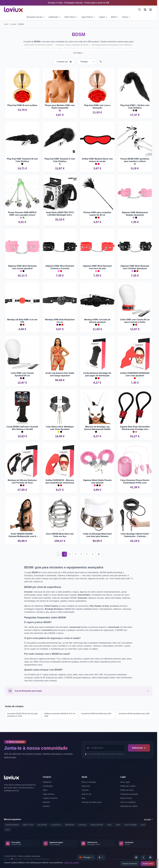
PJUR (143, 825)
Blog (83, 798)
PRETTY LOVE (28, 825)
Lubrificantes (55, 17)
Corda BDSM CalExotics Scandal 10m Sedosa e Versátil (22, 428)
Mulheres (47, 802)
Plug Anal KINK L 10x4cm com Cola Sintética (135, 107)
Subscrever (139, 748)
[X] (143, 857)
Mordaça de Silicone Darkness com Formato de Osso (22, 481)
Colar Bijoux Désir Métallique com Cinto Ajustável (60, 428)
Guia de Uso (86, 794)
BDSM (115, 17)
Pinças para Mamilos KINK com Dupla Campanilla (60, 107)
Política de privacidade (129, 794)
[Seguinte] (93, 554)
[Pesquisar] (140, 10)
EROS (118, 825)
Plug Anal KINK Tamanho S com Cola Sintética (60, 160)
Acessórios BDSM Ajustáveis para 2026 (134, 714)
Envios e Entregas (89, 782)
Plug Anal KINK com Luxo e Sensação (97, 107)
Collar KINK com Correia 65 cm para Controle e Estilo (135, 321)
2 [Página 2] (70, 554)
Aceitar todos (148, 864)
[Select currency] (101, 857)
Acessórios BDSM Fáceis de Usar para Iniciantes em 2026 (22, 715)
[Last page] (99, 554)
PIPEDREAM (70, 825)
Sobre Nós (86, 786)
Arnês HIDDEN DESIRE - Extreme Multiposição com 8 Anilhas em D (22, 535)
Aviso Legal (125, 782)
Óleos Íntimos (71, 17)
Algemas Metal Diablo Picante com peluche (97, 481)
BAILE (110, 825)
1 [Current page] (64, 554)
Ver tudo (149, 819)
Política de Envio (127, 790)
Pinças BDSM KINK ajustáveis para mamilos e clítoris (135, 160)
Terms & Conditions (128, 802)
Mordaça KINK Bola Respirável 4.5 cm (60, 321)
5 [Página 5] (87, 554)
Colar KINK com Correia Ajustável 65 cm (22, 374)
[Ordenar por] (87, 62)
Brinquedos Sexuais (36, 17)
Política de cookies (72, 863)
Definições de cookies (129, 806)
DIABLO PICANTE (97, 825)
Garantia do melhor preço (92, 802)
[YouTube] (150, 857)
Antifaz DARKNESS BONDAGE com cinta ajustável (135, 374)
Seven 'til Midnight (131, 825)
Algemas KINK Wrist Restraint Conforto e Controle (60, 267)
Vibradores (47, 782)
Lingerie (103, 17)
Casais (13, 24)
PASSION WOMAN (12, 825)
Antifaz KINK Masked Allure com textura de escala (97, 160)
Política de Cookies (128, 786)
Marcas (126, 17)
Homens (46, 806)
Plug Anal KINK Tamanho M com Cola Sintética (22, 160)
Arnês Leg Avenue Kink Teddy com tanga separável (60, 374)
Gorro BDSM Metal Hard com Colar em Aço (60, 535)
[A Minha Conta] (145, 10)
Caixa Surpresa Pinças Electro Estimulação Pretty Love (135, 481)
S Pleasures (82, 825)
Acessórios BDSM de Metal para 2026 (96, 714)
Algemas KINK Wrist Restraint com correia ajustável (22, 267)
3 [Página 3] (76, 554)
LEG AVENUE (42, 825)
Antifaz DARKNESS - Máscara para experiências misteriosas (60, 481)
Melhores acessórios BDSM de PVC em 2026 (60, 715)
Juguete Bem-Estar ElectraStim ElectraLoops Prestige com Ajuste (135, 428)
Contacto (85, 790)
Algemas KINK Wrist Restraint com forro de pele (97, 267)
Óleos (45, 790)
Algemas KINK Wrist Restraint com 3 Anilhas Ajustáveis (135, 267)
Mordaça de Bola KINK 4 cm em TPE (22, 321)
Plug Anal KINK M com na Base (22, 105)
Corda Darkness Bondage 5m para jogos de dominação (97, 374)
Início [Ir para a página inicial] (6, 24)
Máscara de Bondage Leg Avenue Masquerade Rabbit (97, 428)
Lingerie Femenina (50, 798)
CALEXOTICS (56, 825)
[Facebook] (136, 857)
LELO (8, 830)
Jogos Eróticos (88, 17)
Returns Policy (126, 798)
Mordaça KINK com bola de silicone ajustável (97, 321)
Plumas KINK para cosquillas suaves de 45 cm (97, 214)
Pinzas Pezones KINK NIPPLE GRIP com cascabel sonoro (22, 214)
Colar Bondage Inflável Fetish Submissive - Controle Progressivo (135, 535)
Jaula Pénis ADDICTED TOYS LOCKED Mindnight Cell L (60, 214)
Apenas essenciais (130, 864)
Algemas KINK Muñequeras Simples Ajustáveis (135, 214)
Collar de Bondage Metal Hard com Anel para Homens (97, 535)
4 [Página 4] (81, 554)
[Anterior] (58, 554)
